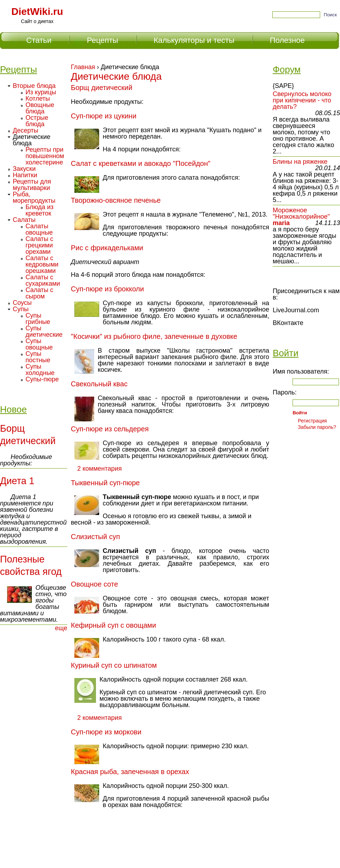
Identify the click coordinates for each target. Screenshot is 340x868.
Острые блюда (37, 121)
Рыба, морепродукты (34, 197)
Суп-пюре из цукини (104, 116)
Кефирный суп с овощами (114, 625)
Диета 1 (17, 481)
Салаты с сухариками (43, 280)
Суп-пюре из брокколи (107, 289)
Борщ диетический (102, 88)
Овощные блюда (40, 108)
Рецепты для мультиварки (32, 185)
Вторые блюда (34, 86)
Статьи (39, 40)
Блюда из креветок (39, 210)
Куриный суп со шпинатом (114, 665)
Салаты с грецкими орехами (39, 245)
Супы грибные (38, 319)
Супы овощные (39, 344)
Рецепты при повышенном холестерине (45, 156)
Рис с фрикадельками (107, 248)
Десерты (25, 130)
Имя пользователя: (301, 371)
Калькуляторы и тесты (194, 40)
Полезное (287, 40)
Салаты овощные (39, 229)
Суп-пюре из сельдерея (110, 429)
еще (61, 628)
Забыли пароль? (317, 427)
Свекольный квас (99, 384)
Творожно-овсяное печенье (116, 200)
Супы (21, 309)
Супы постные (38, 357)
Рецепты (102, 40)
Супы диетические (44, 331)
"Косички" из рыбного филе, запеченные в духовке (154, 336)
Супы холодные (40, 370)
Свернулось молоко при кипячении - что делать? (302, 100)
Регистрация (312, 421)
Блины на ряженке (300, 162)
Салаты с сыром (39, 293)
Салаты (24, 220)
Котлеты (38, 99)
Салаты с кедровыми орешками (42, 264)
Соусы (22, 303)
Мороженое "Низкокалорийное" (301, 213)
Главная (83, 67)
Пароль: (285, 392)
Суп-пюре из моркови (106, 732)
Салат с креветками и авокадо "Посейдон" (141, 163)
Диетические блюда (32, 140)
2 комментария (100, 469)
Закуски (24, 169)
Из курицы (41, 92)
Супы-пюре (42, 379)
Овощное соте (94, 584)
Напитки (25, 175)
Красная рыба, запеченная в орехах (130, 772)
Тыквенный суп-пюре (105, 483)
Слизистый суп (95, 537)
